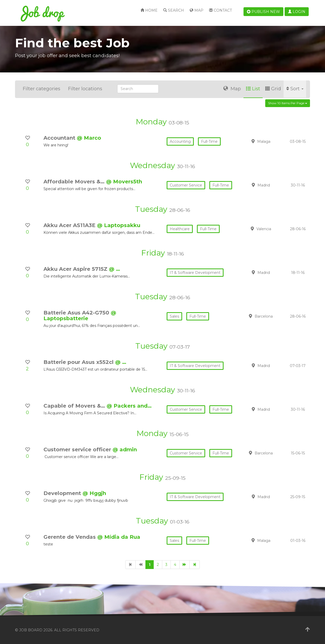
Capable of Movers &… (75, 406)
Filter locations (85, 89)
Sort (295, 89)
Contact (220, 10)
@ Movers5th (124, 182)
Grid (273, 89)
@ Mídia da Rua (119, 537)
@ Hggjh (94, 493)
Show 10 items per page (288, 103)
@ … (115, 269)
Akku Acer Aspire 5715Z (76, 269)
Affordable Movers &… (75, 182)
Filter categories (42, 89)
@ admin (125, 450)
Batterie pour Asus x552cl (79, 362)
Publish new (263, 12)
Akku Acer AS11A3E (70, 225)
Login (297, 12)
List (253, 89)
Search (174, 10)
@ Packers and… (129, 406)
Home (149, 10)
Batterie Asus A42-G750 (77, 313)
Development (63, 493)
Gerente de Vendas (70, 537)
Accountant (60, 138)
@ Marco (89, 138)
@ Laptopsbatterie (80, 316)
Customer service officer (78, 450)
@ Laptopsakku (119, 225)
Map (197, 10)
